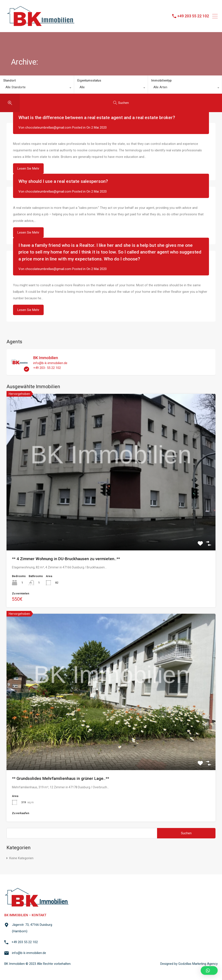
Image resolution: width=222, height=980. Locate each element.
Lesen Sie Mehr (28, 169)
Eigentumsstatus (89, 80)
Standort (9, 80)
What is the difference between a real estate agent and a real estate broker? (97, 118)
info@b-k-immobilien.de (50, 363)
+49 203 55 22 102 (193, 16)
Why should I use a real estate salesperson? (63, 181)
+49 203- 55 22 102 (47, 368)
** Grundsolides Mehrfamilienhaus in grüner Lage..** (60, 778)
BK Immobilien (46, 358)
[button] (209, 970)
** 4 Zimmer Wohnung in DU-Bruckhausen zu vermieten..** (66, 559)
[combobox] (37, 88)
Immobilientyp (161, 80)
